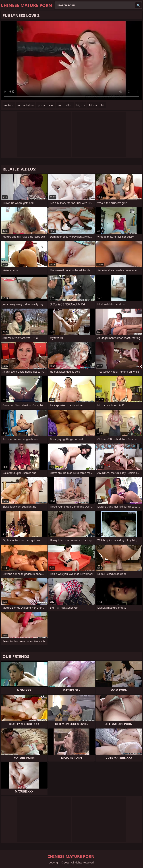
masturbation (25, 105)
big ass (81, 105)
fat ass (93, 105)
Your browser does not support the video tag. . (71, 60)
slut (60, 105)
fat (103, 105)
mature (9, 105)
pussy (41, 105)
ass (51, 105)
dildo (69, 105)
